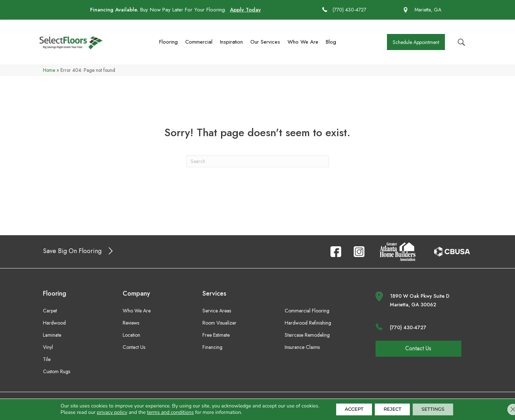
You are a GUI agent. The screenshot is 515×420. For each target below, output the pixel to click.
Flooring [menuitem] (168, 42)
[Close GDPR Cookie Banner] (504, 409)
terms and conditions (161, 412)
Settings (439, 409)
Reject (392, 409)
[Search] (257, 161)
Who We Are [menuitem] (303, 42)
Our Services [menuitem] (265, 42)
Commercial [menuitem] (199, 42)
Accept (348, 409)
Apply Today (245, 10)
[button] (416, 42)
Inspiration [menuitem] (231, 42)
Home (49, 70)
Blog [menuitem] (331, 42)
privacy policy (103, 412)
